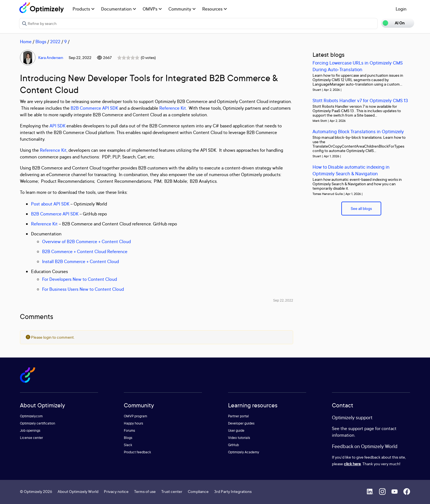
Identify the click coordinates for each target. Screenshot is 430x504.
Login (401, 9)
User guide (236, 430)
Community (182, 9)
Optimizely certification (38, 423)
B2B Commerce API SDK (94, 108)
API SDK (57, 126)
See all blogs (361, 208)
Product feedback (137, 452)
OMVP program (135, 416)
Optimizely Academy (244, 452)
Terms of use (145, 491)
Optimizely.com (31, 416)
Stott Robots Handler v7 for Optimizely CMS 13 (360, 100)
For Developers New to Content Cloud (80, 279)
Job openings (30, 430)
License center (31, 438)
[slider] (128, 58)
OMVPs (152, 9)
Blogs (41, 42)
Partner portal (238, 416)
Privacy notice (116, 491)
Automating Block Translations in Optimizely (358, 131)
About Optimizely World (78, 491)
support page (361, 428)
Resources (215, 9)
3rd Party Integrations (233, 491)
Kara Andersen (51, 57)
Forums (130, 430)
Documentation (119, 9)
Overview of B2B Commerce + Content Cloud (86, 241)
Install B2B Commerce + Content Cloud (80, 261)
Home (26, 42)
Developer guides (241, 423)
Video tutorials (239, 438)
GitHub (233, 445)
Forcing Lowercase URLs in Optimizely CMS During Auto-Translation (358, 66)
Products (84, 9)
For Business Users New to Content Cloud (83, 289)
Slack (128, 445)
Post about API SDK (50, 204)
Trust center (172, 491)
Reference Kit (173, 108)
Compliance (198, 491)
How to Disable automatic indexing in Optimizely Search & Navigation (351, 170)
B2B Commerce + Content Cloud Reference (85, 251)
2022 (55, 42)
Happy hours (134, 423)
